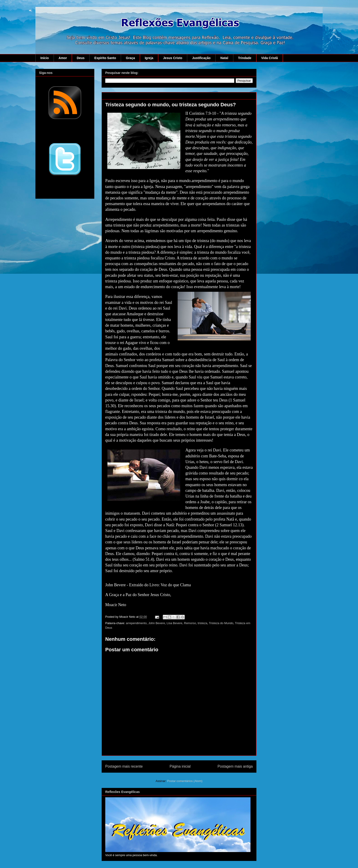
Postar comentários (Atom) (185, 781)
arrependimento (136, 623)
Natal (224, 58)
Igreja (149, 58)
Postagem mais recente (124, 766)
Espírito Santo (105, 58)
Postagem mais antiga (235, 766)
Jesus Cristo (173, 58)
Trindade (245, 58)
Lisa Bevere (175, 623)
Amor (63, 58)
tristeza (203, 623)
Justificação (201, 58)
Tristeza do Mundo (221, 623)
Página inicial (180, 766)
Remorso (190, 623)
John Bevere (157, 623)
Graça (130, 58)
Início (45, 58)
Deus (81, 58)
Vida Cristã (270, 58)
